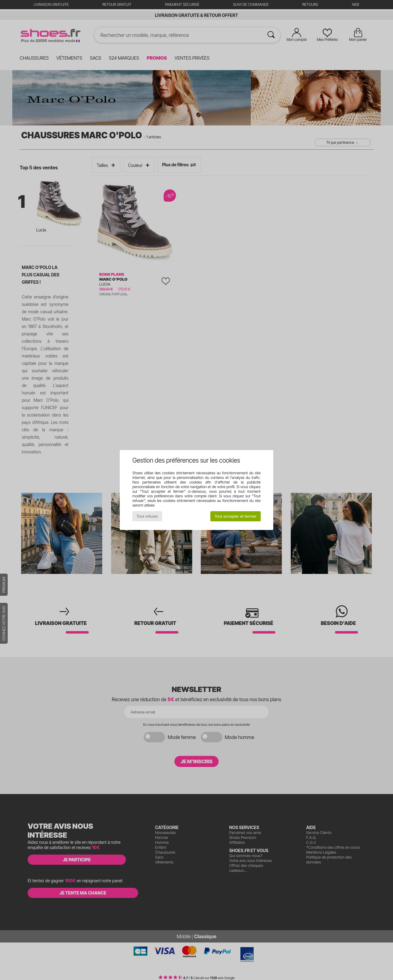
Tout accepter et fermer (235, 516)
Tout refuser (147, 516)
